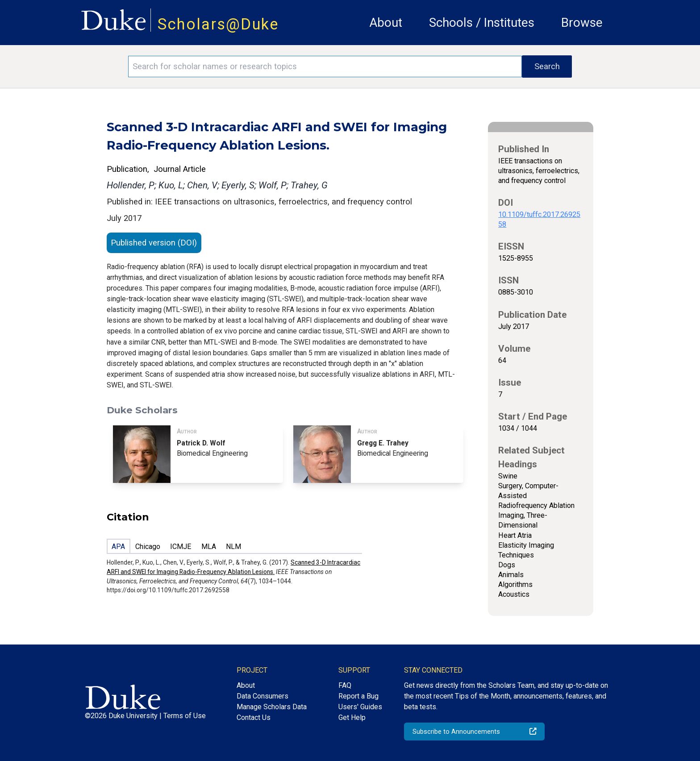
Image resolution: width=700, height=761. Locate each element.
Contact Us (254, 717)
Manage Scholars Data (272, 707)
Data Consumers (262, 696)
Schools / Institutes (482, 23)
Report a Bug (358, 696)
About (386, 23)
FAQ (345, 685)
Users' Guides (360, 707)
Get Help (352, 717)
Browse (582, 23)
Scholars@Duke (218, 24)
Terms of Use (185, 716)
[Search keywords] (325, 67)
